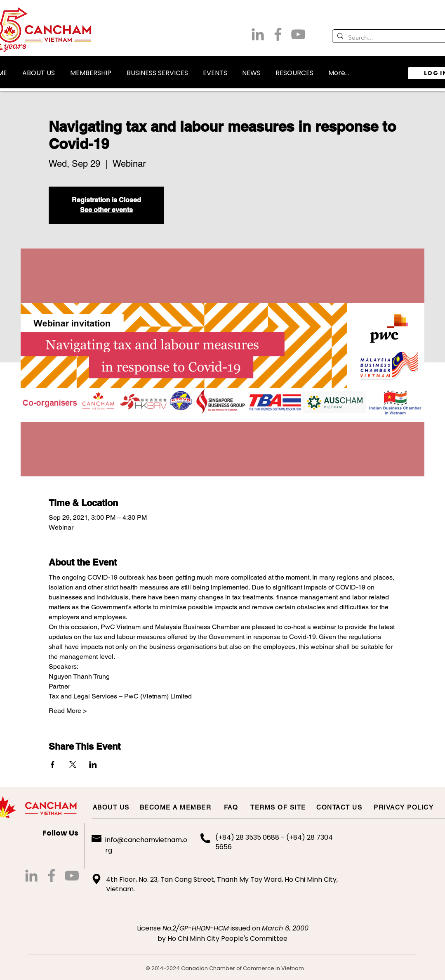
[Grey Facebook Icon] (278, 34)
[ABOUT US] (112, 807)
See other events (106, 210)
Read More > (68, 711)
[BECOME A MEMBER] (176, 807)
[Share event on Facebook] (53, 765)
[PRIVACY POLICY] (404, 807)
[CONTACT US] (340, 807)
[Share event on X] (73, 765)
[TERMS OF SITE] (279, 807)
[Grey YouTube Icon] (298, 34)
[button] (39, 69)
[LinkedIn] (258, 34)
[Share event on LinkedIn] (93, 765)
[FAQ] (232, 807)
